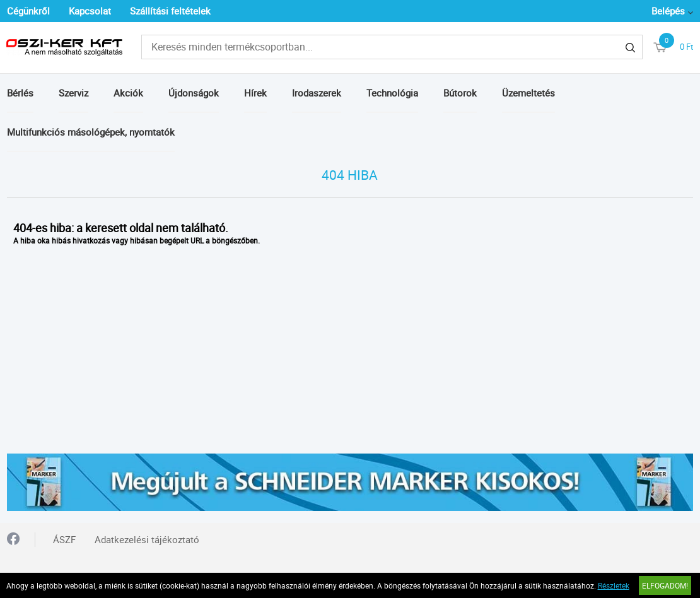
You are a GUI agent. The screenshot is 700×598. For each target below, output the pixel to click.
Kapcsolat (90, 11)
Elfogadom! (665, 585)
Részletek (614, 585)
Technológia (392, 93)
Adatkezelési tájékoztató (147, 539)
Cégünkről (28, 11)
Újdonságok (194, 93)
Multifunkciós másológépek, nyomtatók (91, 132)
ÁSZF (64, 539)
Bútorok (460, 93)
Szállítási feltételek (170, 11)
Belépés (668, 11)
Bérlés (20, 93)
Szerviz (73, 93)
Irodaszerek (317, 93)
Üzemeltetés (528, 93)
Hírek (255, 93)
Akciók (128, 93)
